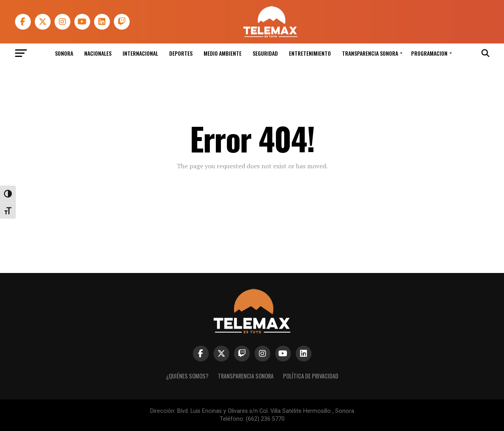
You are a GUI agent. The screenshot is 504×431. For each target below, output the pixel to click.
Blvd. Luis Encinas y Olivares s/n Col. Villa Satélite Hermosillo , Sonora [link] (266, 411)
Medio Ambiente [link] (223, 53)
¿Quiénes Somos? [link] (187, 376)
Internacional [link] (140, 53)
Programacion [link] (429, 53)
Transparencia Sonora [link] (370, 53)
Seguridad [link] (265, 53)
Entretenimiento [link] (310, 53)
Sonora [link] (64, 53)
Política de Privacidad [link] (311, 376)
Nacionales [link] (98, 53)
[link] (270, 35)
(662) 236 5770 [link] (265, 419)
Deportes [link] (181, 53)
